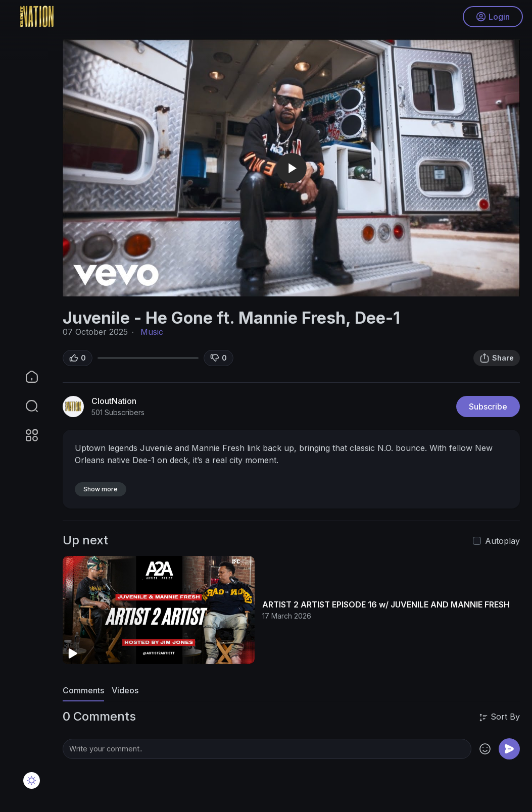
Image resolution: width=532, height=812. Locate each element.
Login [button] (492, 18)
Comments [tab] (83, 690)
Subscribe (488, 407)
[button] (25, 406)
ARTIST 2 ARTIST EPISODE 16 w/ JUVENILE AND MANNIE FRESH (386, 604)
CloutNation (114, 401)
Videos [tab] (125, 690)
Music (152, 332)
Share (497, 358)
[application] (291, 168)
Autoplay (502, 541)
